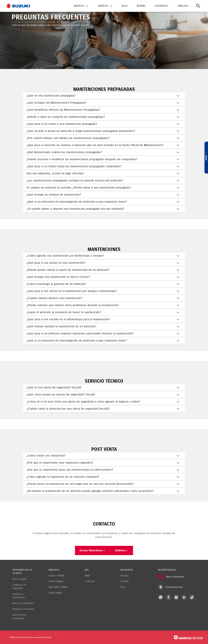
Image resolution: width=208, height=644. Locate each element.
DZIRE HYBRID (55, 593)
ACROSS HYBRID (57, 576)
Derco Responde (171, 577)
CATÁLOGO (183, 6)
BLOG (125, 6)
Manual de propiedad (23, 603)
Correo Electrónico (92, 550)
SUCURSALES (161, 6)
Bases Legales (20, 579)
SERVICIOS (103, 6)
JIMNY (87, 576)
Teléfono (123, 550)
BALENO (124, 576)
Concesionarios (170, 587)
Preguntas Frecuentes (23, 609)
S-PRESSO (90, 581)
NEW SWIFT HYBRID (58, 587)
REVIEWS (141, 6)
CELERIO (125, 581)
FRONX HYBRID (56, 581)
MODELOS (79, 6)
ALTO (123, 587)
